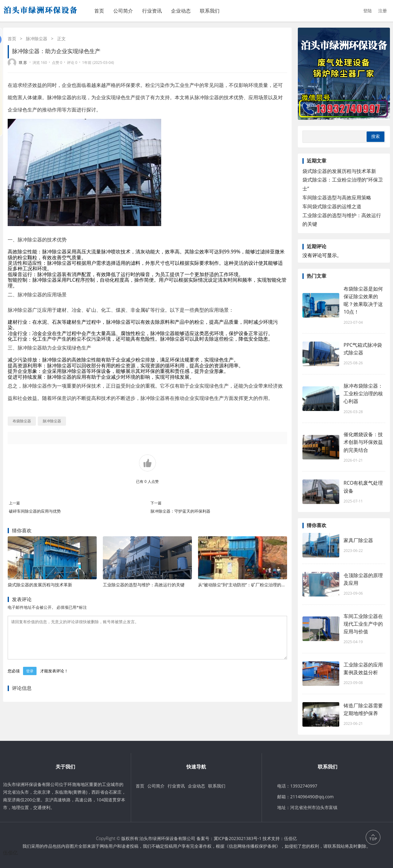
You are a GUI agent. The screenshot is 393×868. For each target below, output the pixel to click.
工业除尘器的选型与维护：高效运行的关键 (144, 585)
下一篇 (156, 503)
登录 (30, 678)
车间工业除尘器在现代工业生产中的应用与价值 (363, 624)
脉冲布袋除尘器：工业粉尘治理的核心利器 (363, 393)
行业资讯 (152, 11)
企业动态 (181, 11)
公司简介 (123, 11)
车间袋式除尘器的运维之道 (332, 206)
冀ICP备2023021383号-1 (238, 838)
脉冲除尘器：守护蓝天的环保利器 (180, 511)
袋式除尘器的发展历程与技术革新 (40, 585)
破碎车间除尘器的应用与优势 (35, 511)
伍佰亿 (290, 838)
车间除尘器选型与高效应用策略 (337, 197)
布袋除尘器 (22, 421)
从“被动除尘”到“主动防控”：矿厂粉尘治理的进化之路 (248, 585)
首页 (99, 11)
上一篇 (14, 503)
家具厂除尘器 (358, 540)
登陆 (368, 11)
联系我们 (210, 11)
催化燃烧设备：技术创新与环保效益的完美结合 (363, 442)
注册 (383, 11)
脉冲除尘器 (37, 39)
